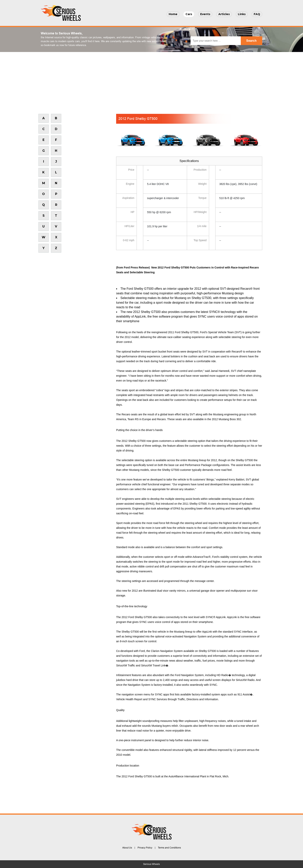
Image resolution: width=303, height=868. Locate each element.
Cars (189, 14)
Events (205, 14)
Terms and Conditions (169, 848)
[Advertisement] (151, 81)
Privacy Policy (145, 848)
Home (173, 14)
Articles (224, 14)
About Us (127, 848)
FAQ (257, 14)
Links (242, 14)
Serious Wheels (151, 864)
